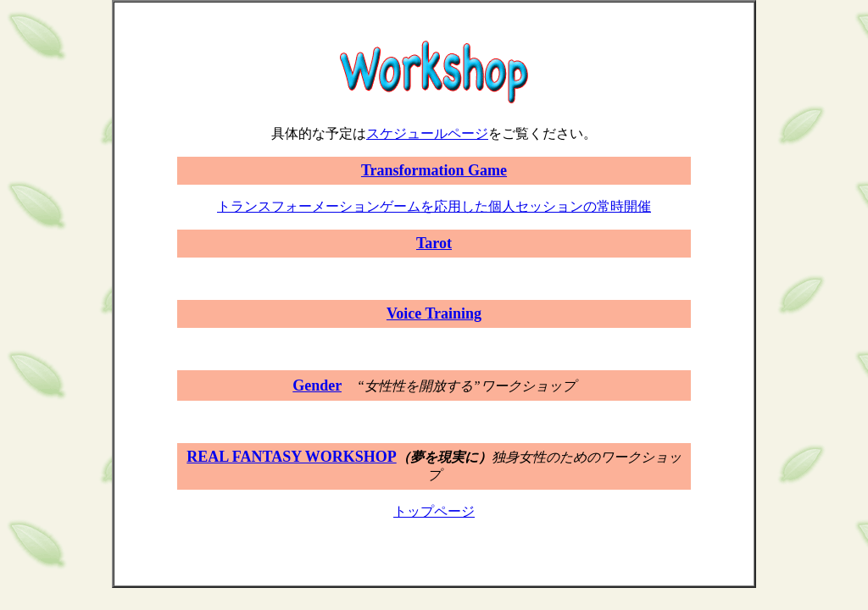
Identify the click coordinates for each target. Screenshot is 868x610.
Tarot (434, 243)
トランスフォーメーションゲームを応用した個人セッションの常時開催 (434, 206)
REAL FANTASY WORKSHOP (291, 457)
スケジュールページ (427, 133)
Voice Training (434, 313)
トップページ (434, 511)
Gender (317, 385)
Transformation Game (434, 170)
